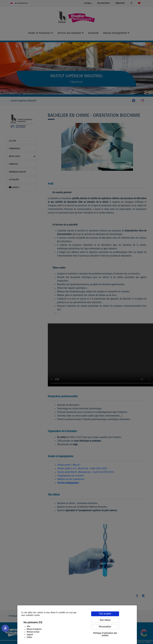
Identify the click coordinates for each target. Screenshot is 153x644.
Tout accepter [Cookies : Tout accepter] (105, 614)
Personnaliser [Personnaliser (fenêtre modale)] (105, 627)
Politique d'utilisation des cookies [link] (105, 634)
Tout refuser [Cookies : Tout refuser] (105, 620)
